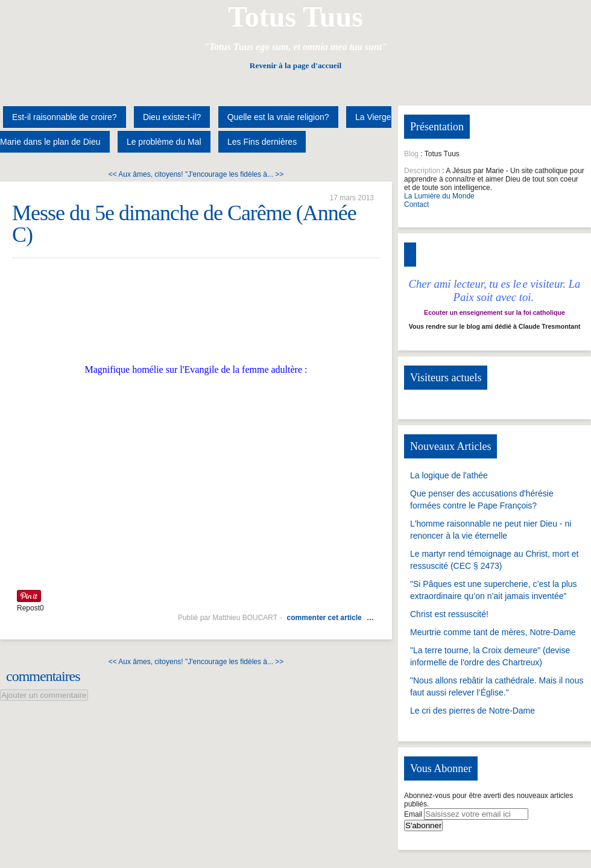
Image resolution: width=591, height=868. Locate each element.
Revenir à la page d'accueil (295, 65)
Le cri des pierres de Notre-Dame (472, 711)
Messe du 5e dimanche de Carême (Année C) (184, 224)
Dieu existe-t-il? (172, 117)
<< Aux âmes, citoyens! (146, 174)
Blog (411, 154)
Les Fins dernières (262, 142)
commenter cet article (324, 618)
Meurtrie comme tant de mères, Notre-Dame (493, 632)
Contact (416, 204)
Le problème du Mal (164, 142)
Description (422, 171)
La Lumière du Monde (439, 196)
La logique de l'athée (449, 475)
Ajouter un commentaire (44, 695)
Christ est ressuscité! (449, 614)
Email (413, 814)
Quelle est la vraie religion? (278, 117)
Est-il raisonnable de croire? (65, 117)
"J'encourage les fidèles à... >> (234, 174)
